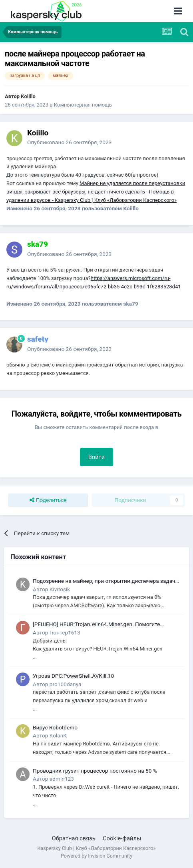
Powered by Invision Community (96, 856)
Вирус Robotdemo (55, 727)
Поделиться (48, 500)
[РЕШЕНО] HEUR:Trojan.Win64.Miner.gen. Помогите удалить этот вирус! (96, 625)
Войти (97, 457)
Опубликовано (69, 142)
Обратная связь (74, 838)
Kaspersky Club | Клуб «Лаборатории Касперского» (97, 848)
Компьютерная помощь (83, 105)
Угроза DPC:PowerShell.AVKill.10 (73, 676)
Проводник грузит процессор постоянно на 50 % (95, 771)
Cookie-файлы (122, 838)
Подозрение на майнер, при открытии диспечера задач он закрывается (104, 581)
